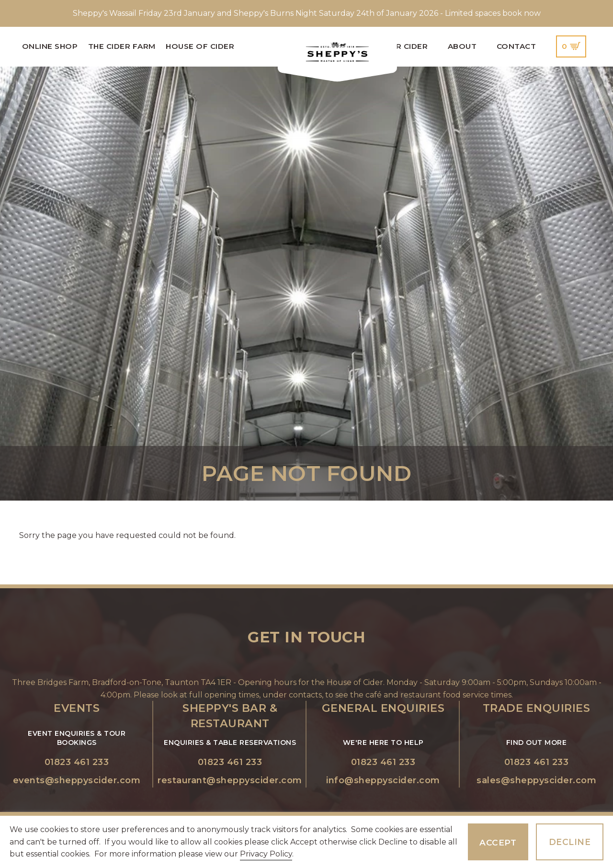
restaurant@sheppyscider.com (230, 780)
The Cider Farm (122, 46)
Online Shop (50, 46)
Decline (570, 842)
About (462, 46)
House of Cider (200, 46)
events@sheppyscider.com (77, 780)
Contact (517, 46)
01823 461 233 (77, 762)
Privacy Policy (266, 854)
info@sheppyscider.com (383, 780)
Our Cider (406, 46)
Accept (498, 842)
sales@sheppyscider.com (536, 780)
